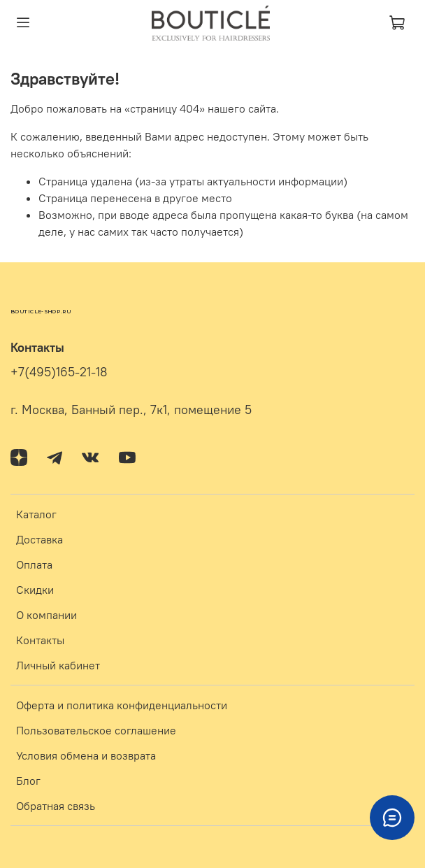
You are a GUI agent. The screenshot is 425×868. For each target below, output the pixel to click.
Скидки (35, 590)
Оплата (34, 564)
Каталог (36, 514)
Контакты (40, 640)
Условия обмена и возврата (86, 755)
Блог (28, 781)
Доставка (39, 539)
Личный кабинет (58, 665)
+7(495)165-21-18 (59, 372)
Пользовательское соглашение (96, 730)
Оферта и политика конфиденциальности (122, 705)
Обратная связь (56, 806)
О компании (46, 615)
